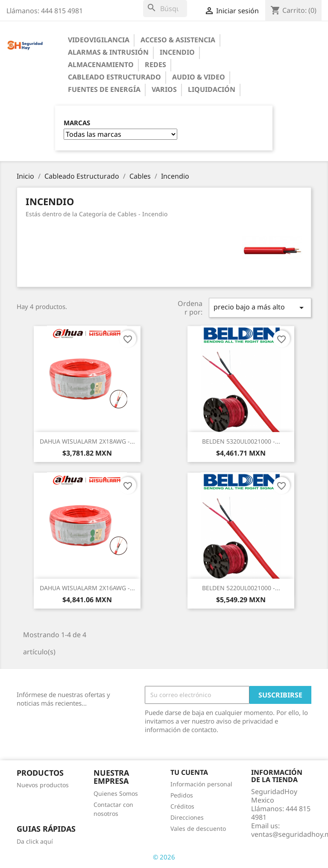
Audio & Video (199, 77)
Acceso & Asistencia (178, 40)
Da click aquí (35, 841)
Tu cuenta (189, 772)
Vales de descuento (198, 828)
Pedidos (182, 795)
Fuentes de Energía (104, 89)
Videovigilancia (99, 40)
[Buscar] (165, 9)
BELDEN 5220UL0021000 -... (241, 588)
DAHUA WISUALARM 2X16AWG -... (87, 588)
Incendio (177, 52)
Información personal (201, 784)
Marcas (77, 123)
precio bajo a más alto (260, 307)
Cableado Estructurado (114, 77)
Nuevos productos (43, 785)
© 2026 (164, 857)
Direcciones (187, 817)
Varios (164, 89)
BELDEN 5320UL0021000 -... (241, 441)
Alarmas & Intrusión (108, 52)
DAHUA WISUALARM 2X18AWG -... (87, 441)
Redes (155, 65)
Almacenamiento (101, 65)
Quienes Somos (116, 793)
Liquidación (212, 89)
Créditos (182, 806)
